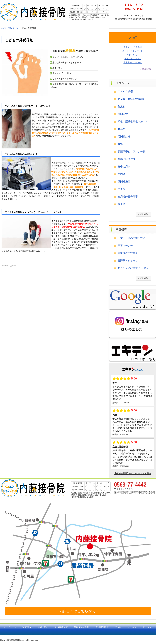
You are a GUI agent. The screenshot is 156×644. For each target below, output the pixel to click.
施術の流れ (43, 627)
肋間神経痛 (124, 182)
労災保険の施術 (82, 627)
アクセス (147, 627)
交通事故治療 (61, 627)
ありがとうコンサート (133, 51)
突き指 (122, 189)
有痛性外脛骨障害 (128, 197)
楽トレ (118, 627)
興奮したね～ (133, 55)
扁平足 (122, 204)
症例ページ (123, 83)
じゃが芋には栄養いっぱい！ (134, 268)
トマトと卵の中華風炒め (132, 238)
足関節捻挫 (124, 136)
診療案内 (27, 627)
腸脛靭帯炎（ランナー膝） (133, 151)
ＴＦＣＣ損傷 (125, 91)
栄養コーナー (125, 246)
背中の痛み (124, 167)
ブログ (133, 38)
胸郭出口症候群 (127, 159)
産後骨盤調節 (102, 627)
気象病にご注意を (128, 253)
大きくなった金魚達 (133, 47)
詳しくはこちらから (79, 611)
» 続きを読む (146, 69)
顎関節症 (123, 114)
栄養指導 (121, 229)
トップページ (10, 627)
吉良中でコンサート (133, 62)
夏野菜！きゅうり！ (129, 261)
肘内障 (122, 174)
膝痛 (120, 144)
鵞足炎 (122, 106)
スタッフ (132, 627)
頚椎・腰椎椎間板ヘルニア (133, 121)
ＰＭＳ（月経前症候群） (132, 99)
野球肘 (122, 129)
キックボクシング (133, 59)
